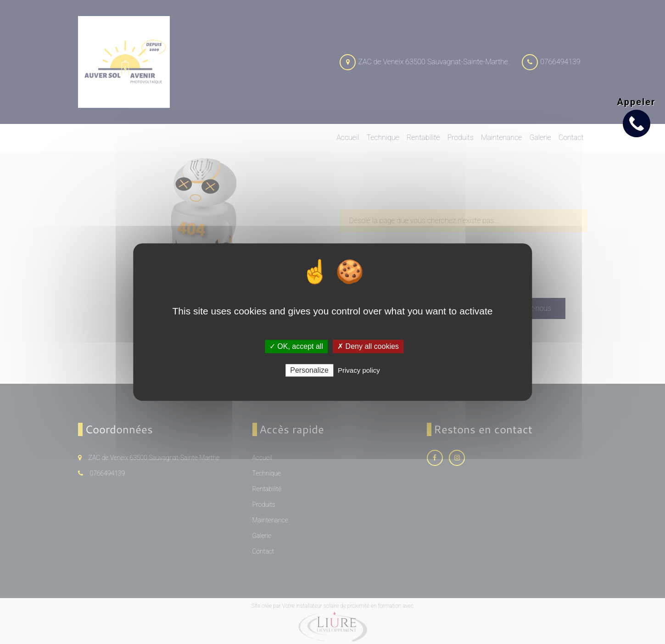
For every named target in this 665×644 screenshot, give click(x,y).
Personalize (309, 370)
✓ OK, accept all (296, 346)
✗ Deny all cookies (368, 346)
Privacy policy (359, 370)
